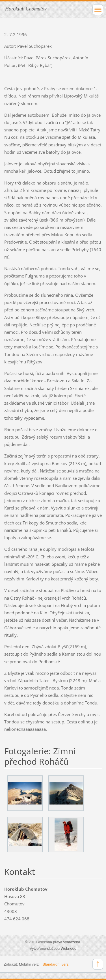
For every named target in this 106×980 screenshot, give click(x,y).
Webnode (69, 948)
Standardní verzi (56, 964)
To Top (98, 964)
